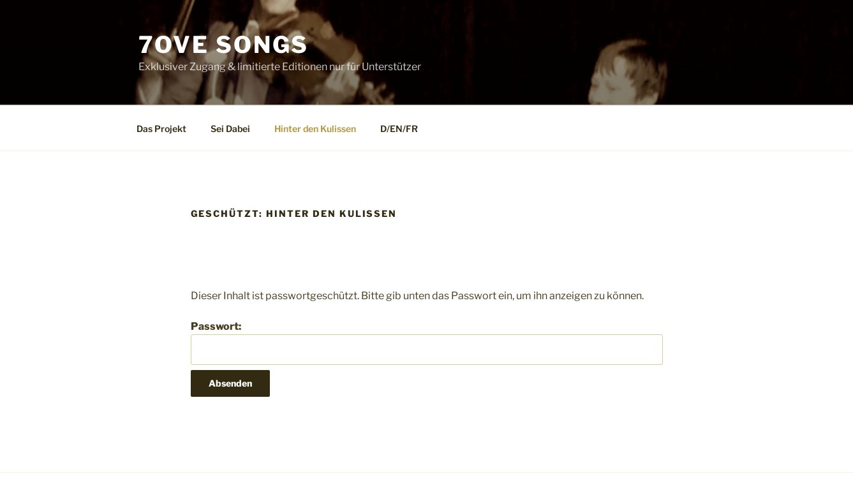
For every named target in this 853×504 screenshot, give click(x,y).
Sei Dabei (230, 129)
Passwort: (427, 343)
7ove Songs (224, 45)
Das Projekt (161, 129)
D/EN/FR (399, 129)
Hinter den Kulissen (315, 129)
